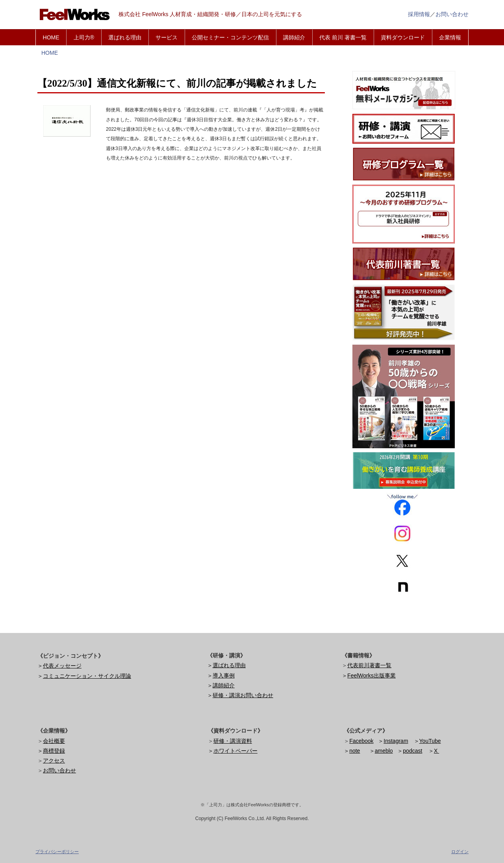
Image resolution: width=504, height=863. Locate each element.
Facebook (361, 741)
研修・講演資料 (233, 741)
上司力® (84, 37)
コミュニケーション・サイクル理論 (87, 676)
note (355, 751)
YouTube (430, 741)
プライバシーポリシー (57, 852)
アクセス (54, 761)
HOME (51, 37)
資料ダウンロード (403, 37)
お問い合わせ (452, 14)
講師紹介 (294, 37)
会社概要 (54, 741)
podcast (412, 751)
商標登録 (54, 751)
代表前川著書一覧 (369, 665)
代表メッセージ (62, 666)
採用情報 (419, 14)
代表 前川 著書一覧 (343, 37)
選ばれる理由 (125, 37)
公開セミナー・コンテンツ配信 (230, 37)
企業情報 (450, 37)
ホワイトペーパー (235, 751)
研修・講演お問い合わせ (243, 695)
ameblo (384, 751)
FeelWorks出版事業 (372, 676)
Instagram (396, 741)
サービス (167, 37)
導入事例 (224, 676)
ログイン (460, 852)
